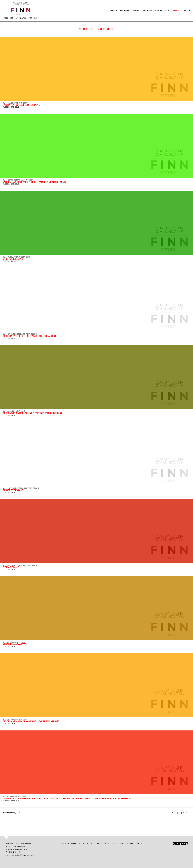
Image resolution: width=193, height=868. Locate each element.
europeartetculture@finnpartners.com (20, 855)
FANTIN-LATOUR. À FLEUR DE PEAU (21, 105)
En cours (125, 11)
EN (185, 11)
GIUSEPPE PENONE (13, 490)
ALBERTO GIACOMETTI (14, 644)
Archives (147, 11)
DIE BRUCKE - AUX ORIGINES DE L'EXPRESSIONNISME (31, 722)
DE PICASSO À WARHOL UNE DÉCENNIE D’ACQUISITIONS (32, 413)
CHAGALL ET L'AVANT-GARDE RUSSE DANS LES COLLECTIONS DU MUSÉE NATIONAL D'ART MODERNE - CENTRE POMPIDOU (67, 799)
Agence (113, 11)
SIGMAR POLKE (11, 567)
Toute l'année (162, 11)
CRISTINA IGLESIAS (13, 259)
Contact (121, 843)
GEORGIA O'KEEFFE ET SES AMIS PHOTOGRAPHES (29, 336)
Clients (176, 11)
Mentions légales (134, 843)
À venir (136, 11)
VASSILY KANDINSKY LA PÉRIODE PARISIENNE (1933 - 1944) (34, 182)
